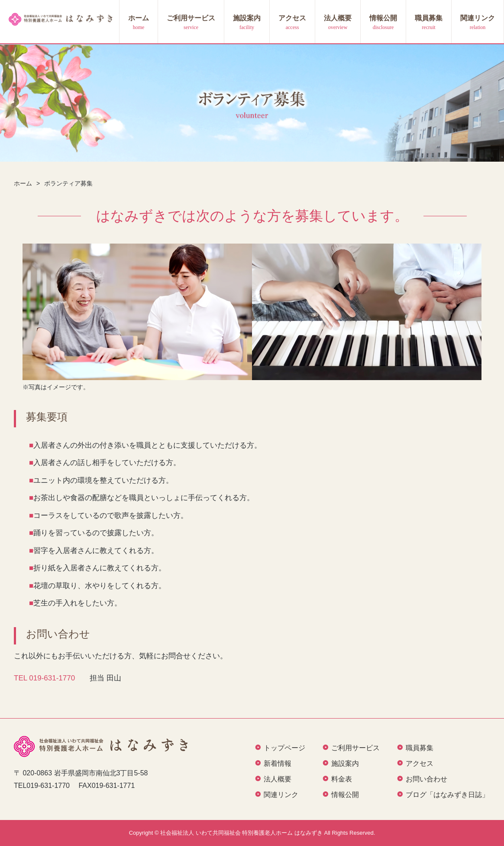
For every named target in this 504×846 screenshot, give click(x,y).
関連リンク (478, 18)
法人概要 (338, 18)
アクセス (292, 18)
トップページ (284, 748)
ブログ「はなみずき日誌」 (447, 795)
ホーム (139, 18)
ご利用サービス (191, 18)
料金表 (342, 779)
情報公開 (383, 18)
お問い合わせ (426, 779)
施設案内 (247, 18)
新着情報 (278, 763)
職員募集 (429, 18)
